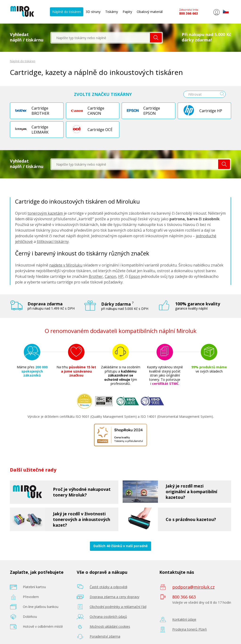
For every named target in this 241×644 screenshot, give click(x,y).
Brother (96, 276)
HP (121, 276)
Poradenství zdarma (105, 636)
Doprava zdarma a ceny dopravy (114, 597)
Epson (135, 276)
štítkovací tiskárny (53, 242)
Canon (110, 276)
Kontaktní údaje (184, 619)
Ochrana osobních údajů (108, 617)
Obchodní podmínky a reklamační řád (118, 607)
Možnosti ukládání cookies (110, 626)
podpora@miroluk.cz (193, 587)
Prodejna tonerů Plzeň (190, 629)
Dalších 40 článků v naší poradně (120, 546)
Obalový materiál (150, 12)
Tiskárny (112, 12)
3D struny (93, 12)
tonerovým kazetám (45, 213)
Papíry (127, 12)
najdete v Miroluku (66, 265)
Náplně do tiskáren (67, 12)
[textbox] (101, 38)
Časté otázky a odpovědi (108, 587)
